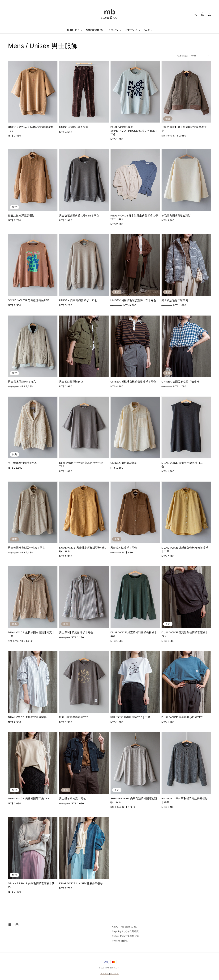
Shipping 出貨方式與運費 (125, 931)
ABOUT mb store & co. (125, 927)
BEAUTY (114, 30)
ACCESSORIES (94, 30)
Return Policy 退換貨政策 (126, 936)
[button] (195, 14)
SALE (147, 30)
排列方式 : (183, 56)
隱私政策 (114, 974)
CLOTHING (73, 30)
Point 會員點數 (120, 941)
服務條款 (105, 974)
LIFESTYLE (131, 30)
